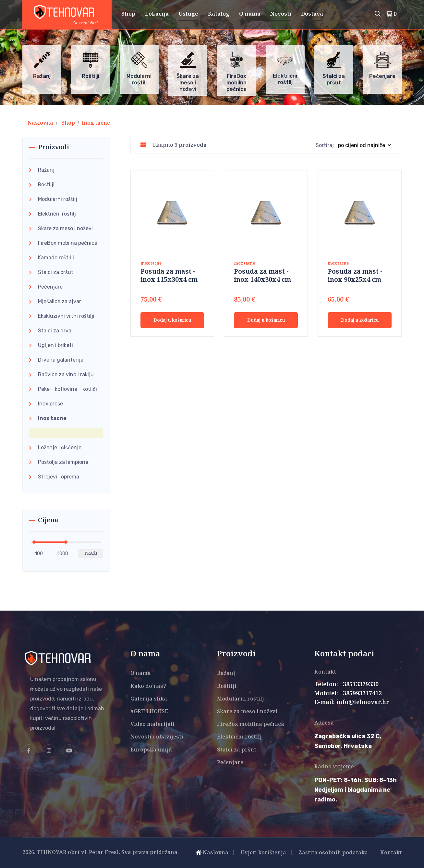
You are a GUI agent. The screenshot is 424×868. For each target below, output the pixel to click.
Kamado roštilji (56, 258)
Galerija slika (149, 699)
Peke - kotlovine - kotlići (67, 389)
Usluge (188, 14)
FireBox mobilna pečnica (68, 243)
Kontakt (391, 853)
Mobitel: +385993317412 (348, 694)
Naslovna (40, 123)
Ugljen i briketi (55, 345)
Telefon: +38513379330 (346, 685)
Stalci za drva (55, 331)
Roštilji (46, 185)
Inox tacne (96, 123)
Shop (128, 14)
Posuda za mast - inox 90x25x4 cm (355, 276)
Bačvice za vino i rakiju (66, 374)
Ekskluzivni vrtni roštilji (66, 316)
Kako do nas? (148, 686)
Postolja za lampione (63, 462)
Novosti (281, 14)
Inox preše (50, 404)
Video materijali (152, 724)
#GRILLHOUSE (149, 712)
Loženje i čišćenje (60, 447)
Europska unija (151, 750)
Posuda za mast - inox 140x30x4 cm (262, 276)
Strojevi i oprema (59, 477)
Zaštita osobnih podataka (333, 853)
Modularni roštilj (58, 199)
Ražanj (46, 170)
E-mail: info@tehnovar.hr (352, 702)
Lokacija (157, 14)
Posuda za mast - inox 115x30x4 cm (169, 276)
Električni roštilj (57, 214)
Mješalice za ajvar (60, 301)
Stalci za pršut (56, 272)
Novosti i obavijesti (157, 737)
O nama (250, 14)
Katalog (219, 14)
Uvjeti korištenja (263, 853)
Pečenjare (50, 287)
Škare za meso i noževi (65, 228)
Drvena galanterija (61, 360)
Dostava (312, 14)
